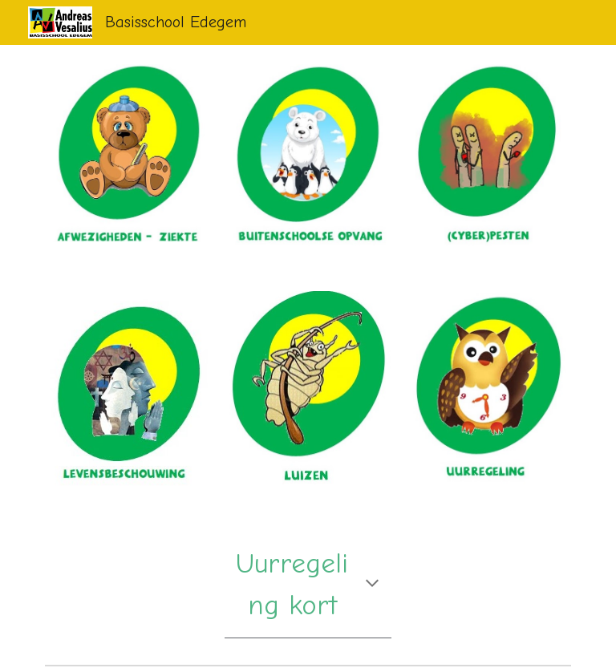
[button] (372, 585)
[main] (308, 585)
